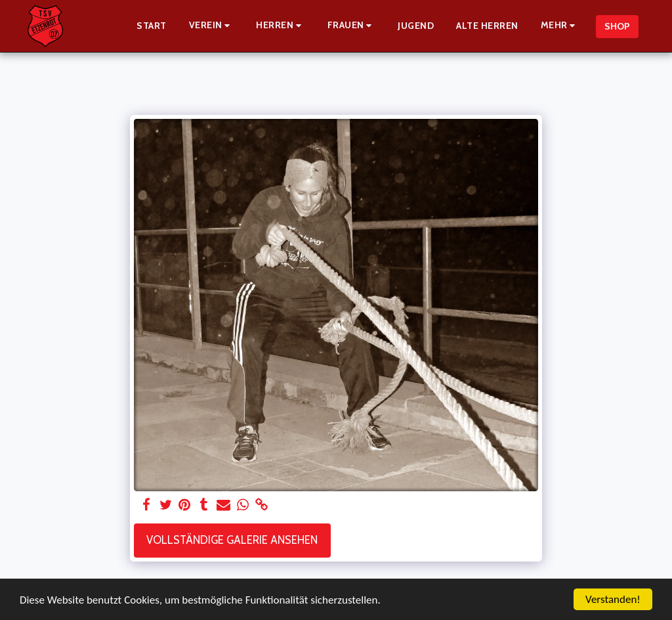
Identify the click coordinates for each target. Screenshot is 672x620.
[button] (212, 26)
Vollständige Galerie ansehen (232, 540)
